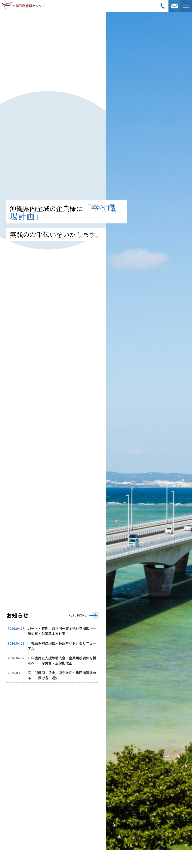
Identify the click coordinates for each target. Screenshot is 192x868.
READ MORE (77, 615)
